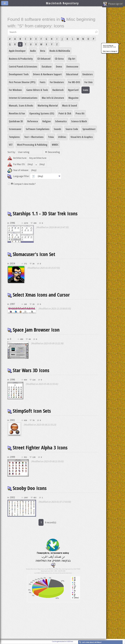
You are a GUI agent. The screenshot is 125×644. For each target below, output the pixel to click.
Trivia (51, 137)
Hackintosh (58, 90)
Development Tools (19, 74)
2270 (26, 223)
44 (29, 339)
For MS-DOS (74, 82)
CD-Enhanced (44, 59)
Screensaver (15, 129)
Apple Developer (17, 51)
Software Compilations (38, 129)
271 (25, 264)
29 (33, 304)
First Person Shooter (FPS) (22, 82)
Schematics (61, 121)
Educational (72, 74)
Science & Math (79, 121)
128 (34, 457)
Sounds (57, 129)
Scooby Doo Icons (27, 488)
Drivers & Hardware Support (47, 74)
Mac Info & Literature (53, 98)
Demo (59, 67)
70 (33, 420)
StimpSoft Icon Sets (29, 411)
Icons (86, 90)
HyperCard (73, 90)
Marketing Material (48, 105)
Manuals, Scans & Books (21, 105)
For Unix (89, 82)
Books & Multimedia (60, 51)
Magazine (73, 98)
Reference (33, 121)
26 (33, 264)
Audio (33, 51)
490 (22, 339)
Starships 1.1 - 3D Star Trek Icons (42, 213)
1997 (26, 498)
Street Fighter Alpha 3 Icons (37, 447)
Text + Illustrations (34, 137)
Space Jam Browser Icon (34, 330)
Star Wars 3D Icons (28, 370)
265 (25, 304)
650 (25, 380)
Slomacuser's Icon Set (31, 254)
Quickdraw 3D (16, 121)
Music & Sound (70, 105)
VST (11, 145)
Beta (43, 51)
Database (47, 67)
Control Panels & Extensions (23, 67)
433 (35, 498)
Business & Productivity (21, 59)
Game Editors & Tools (37, 90)
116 (34, 380)
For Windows (15, 90)
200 (35, 223)
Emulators (88, 74)
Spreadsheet (89, 129)
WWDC (55, 145)
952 (25, 457)
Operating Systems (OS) (42, 113)
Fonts (43, 82)
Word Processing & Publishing (32, 145)
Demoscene (72, 67)
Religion (47, 121)
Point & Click (65, 113)
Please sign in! (113, 4)
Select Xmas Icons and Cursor (39, 295)
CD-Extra (59, 59)
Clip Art (72, 59)
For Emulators (57, 82)
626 (25, 420)
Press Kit (80, 113)
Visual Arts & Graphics (82, 137)
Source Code (72, 129)
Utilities (62, 137)
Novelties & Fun (17, 113)
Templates (14, 137)
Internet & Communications (23, 98)
